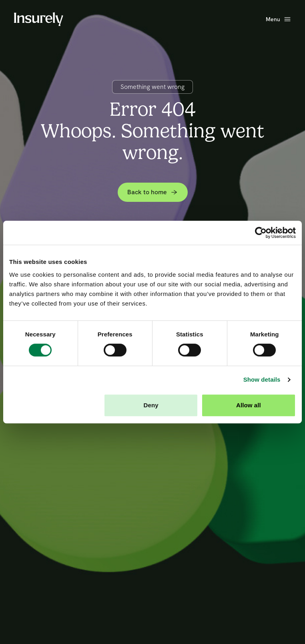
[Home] (38, 19)
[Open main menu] (279, 19)
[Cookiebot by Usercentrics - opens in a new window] (261, 233)
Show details (262, 379)
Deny (151, 405)
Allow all (249, 405)
